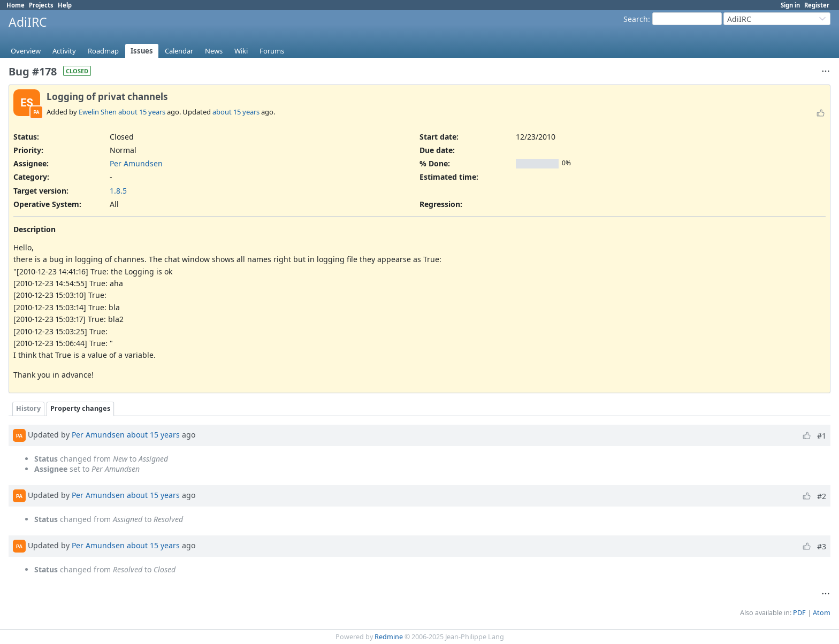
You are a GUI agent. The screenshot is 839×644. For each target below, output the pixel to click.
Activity (64, 51)
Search (636, 19)
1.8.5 (118, 191)
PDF (799, 613)
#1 (822, 436)
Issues (142, 51)
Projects (41, 5)
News (214, 51)
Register (817, 5)
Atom (822, 613)
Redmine (389, 637)
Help (65, 5)
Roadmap (103, 51)
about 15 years (142, 112)
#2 (822, 496)
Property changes (80, 408)
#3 (822, 546)
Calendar (179, 51)
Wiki (241, 51)
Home (16, 5)
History (28, 408)
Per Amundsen (136, 163)
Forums (272, 51)
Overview (26, 51)
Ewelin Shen (98, 112)
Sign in (790, 5)
